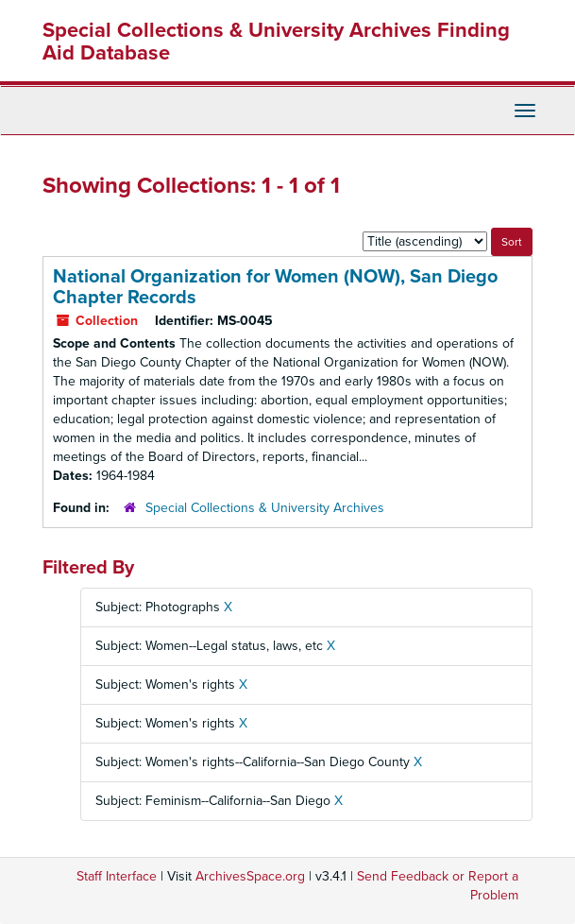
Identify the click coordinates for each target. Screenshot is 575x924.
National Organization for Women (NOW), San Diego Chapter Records (275, 287)
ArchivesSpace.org (250, 876)
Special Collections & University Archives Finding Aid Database (276, 42)
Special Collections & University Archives (265, 508)
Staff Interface (117, 876)
